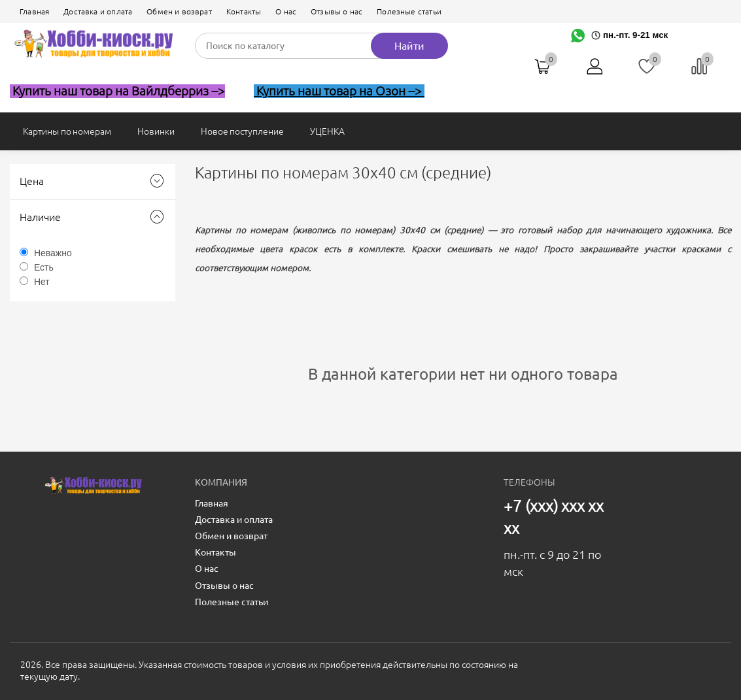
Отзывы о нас (336, 11)
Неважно (53, 253)
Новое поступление (242, 131)
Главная (34, 11)
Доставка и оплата (98, 11)
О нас (286, 11)
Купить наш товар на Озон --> (339, 91)
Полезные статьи (409, 11)
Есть (44, 267)
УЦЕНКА (327, 131)
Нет (42, 282)
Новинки (156, 131)
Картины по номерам (67, 131)
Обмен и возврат (179, 11)
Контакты (244, 11)
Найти (409, 46)
